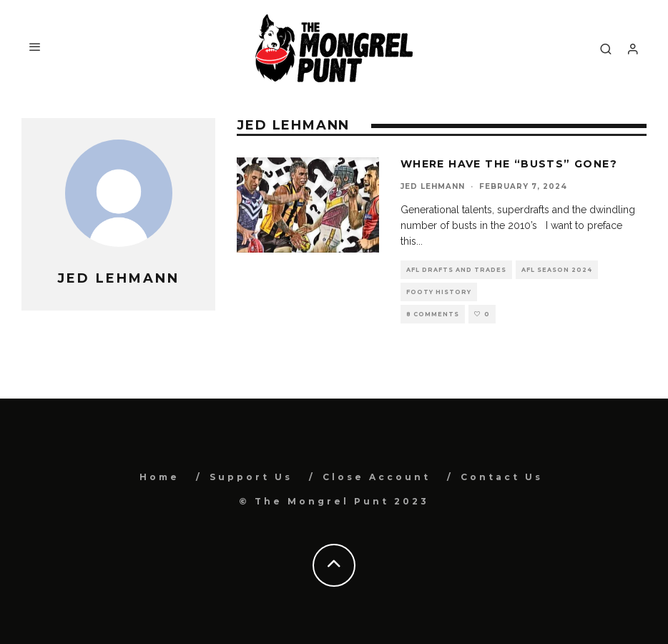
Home (159, 477)
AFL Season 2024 (557, 270)
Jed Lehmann (433, 186)
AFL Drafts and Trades (456, 270)
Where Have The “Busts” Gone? (509, 164)
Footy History (439, 292)
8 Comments (433, 314)
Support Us (251, 477)
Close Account (377, 477)
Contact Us (502, 477)
